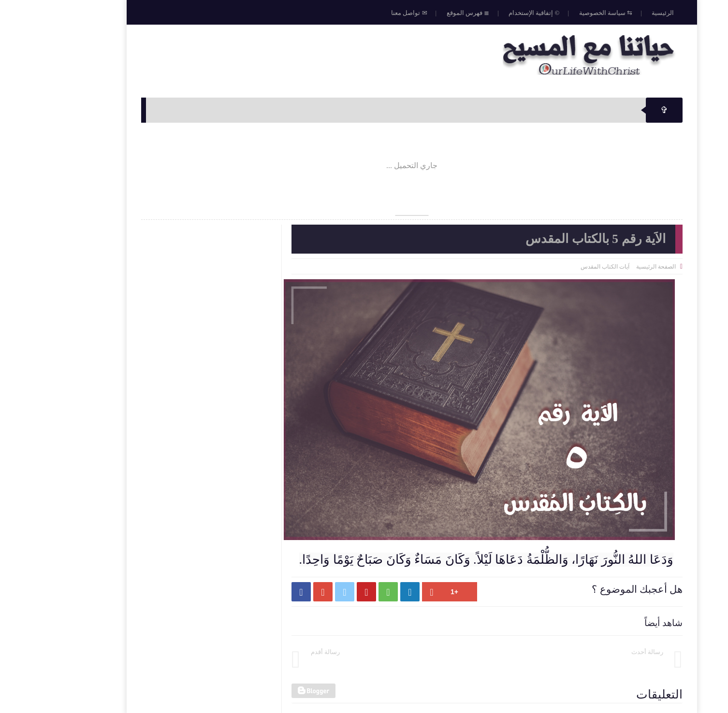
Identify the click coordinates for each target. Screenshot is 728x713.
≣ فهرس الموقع (420, 13)
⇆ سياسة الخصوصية (558, 13)
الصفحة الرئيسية (608, 267)
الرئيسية (615, 13)
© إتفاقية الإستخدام (486, 13)
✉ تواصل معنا (361, 13)
